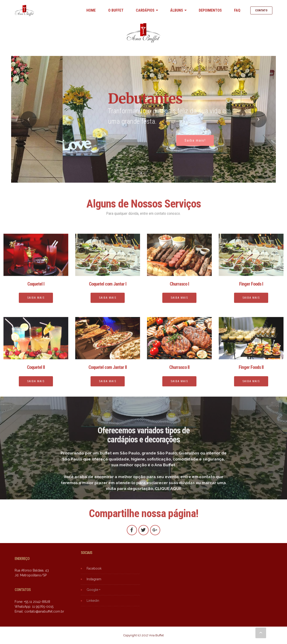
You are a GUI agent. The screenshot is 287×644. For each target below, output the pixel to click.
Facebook (94, 574)
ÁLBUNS (177, 10)
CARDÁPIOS (145, 10)
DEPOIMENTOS (210, 10)
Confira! (49, 146)
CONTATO (261, 10)
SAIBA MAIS (36, 387)
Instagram (94, 585)
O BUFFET (116, 10)
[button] (29, 119)
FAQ (237, 10)
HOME (91, 10)
